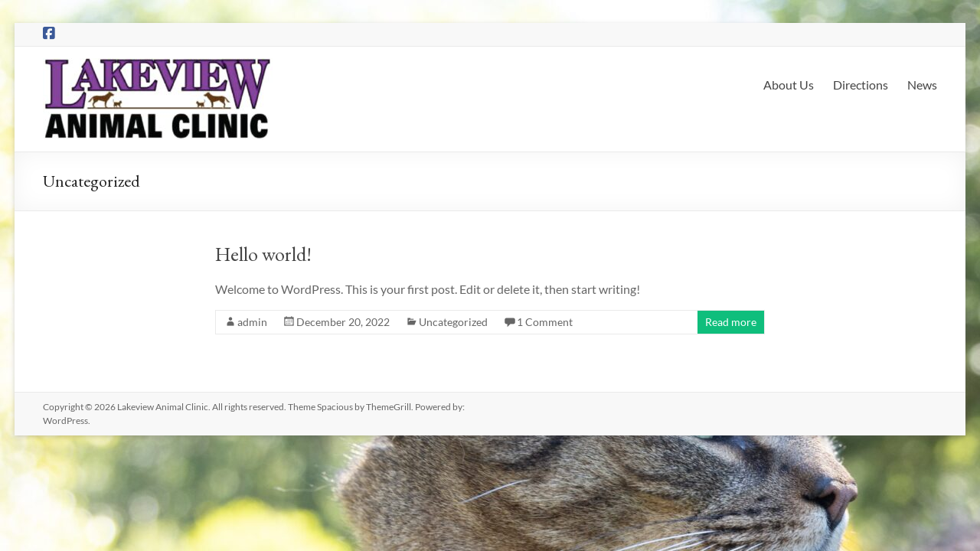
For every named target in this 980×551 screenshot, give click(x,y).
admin (252, 322)
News (922, 85)
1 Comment (545, 322)
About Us (789, 85)
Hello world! (263, 254)
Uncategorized (453, 322)
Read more (731, 322)
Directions (861, 85)
